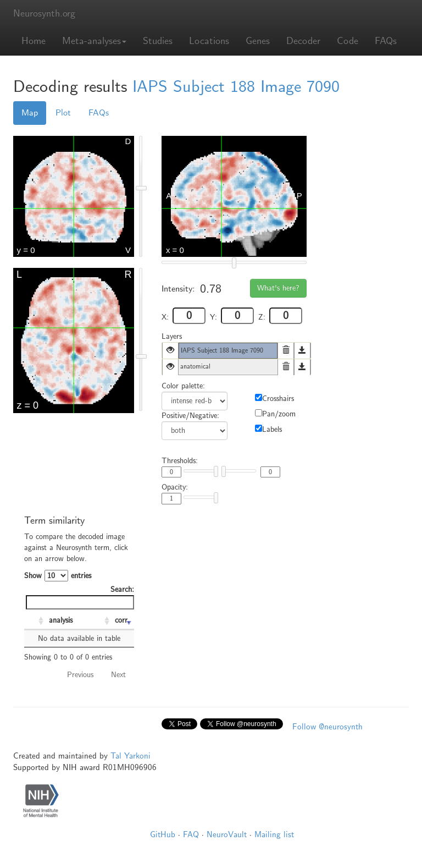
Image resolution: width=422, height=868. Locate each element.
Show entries (58, 576)
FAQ (191, 834)
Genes (258, 41)
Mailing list (274, 834)
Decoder (303, 41)
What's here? (278, 288)
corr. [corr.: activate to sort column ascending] (122, 620)
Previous (80, 675)
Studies (158, 41)
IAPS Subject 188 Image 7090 (236, 87)
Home (34, 41)
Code (348, 41)
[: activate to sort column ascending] (35, 621)
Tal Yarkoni (131, 756)
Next (118, 675)
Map (30, 113)
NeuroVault (227, 834)
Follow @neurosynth (327, 727)
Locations (209, 41)
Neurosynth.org (44, 13)
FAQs (386, 41)
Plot (63, 113)
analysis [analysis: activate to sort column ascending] (61, 620)
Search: (80, 597)
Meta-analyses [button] (94, 41)
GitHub (163, 834)
